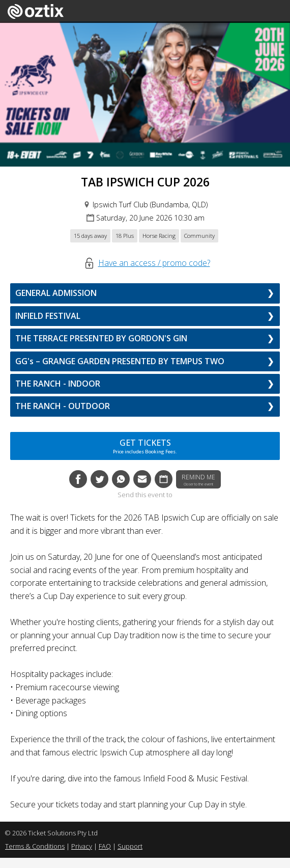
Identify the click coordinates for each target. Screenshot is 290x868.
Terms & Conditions (35, 846)
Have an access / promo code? (154, 263)
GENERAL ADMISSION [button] (56, 293)
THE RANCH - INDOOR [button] (58, 384)
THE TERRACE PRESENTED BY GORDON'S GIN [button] (101, 338)
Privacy (82, 846)
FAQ (105, 846)
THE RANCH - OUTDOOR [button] (63, 406)
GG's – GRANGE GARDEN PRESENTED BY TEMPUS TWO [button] (120, 361)
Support (130, 846)
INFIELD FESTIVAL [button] (48, 316)
